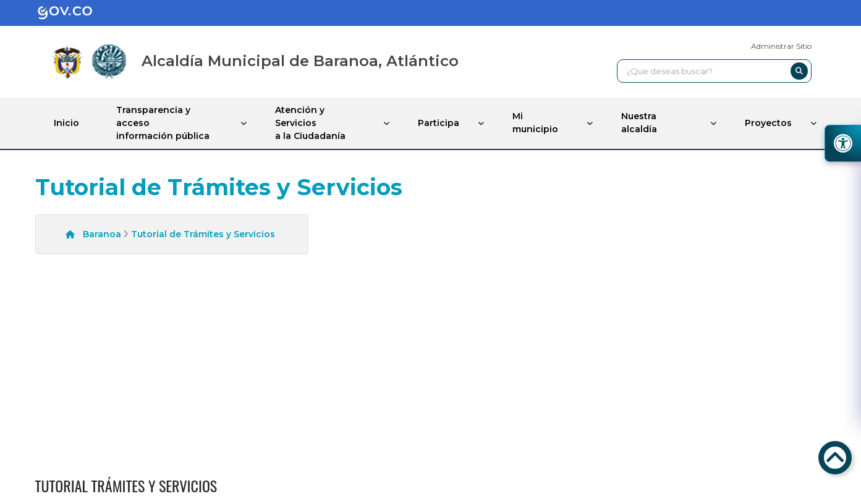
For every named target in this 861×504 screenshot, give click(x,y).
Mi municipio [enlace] (535, 123)
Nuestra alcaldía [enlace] (639, 123)
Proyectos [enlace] (768, 123)
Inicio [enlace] (66, 123)
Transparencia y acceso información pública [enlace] (163, 123)
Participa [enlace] (439, 123)
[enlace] (75, 13)
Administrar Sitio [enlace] (781, 46)
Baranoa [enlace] (102, 234)
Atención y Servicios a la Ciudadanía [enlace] (310, 123)
